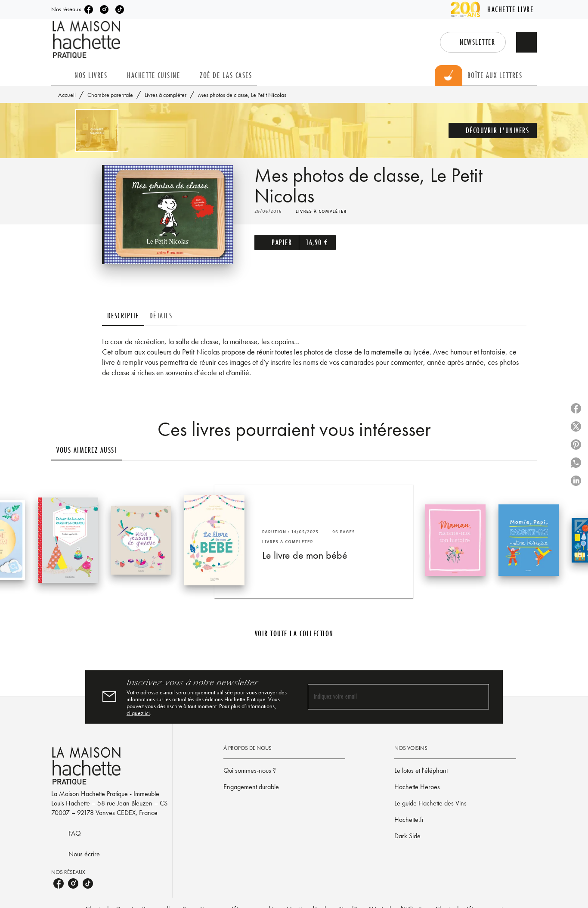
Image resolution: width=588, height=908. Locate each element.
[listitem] (89, 9)
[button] (473, 42)
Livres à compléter (166, 95)
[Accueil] (87, 39)
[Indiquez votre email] (388, 697)
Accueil (67, 95)
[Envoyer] (479, 697)
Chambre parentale (110, 95)
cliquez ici (138, 713)
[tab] (60, 75)
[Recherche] (526, 42)
